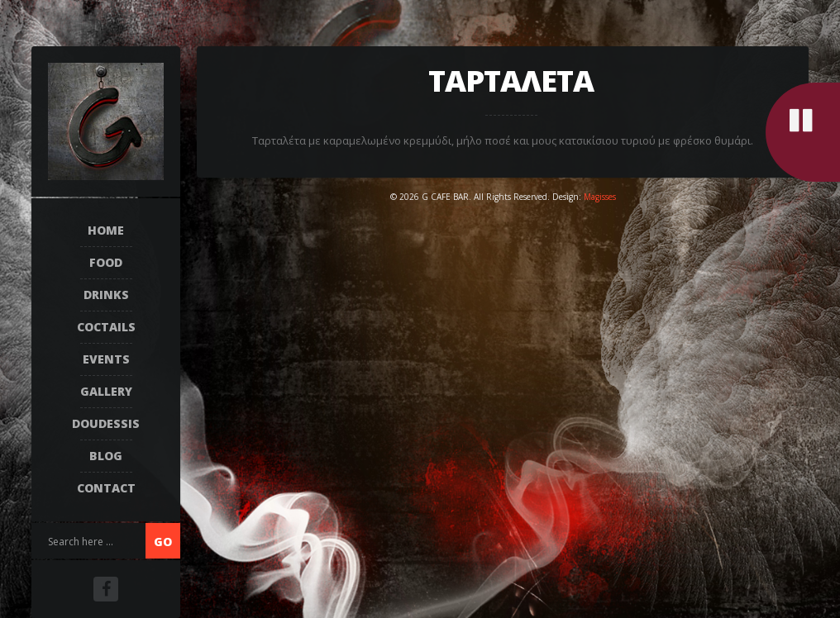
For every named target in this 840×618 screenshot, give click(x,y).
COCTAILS (106, 327)
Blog (106, 456)
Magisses (600, 197)
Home (106, 230)
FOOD (106, 262)
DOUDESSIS (106, 423)
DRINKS (106, 295)
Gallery (106, 391)
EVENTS (106, 359)
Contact (106, 488)
